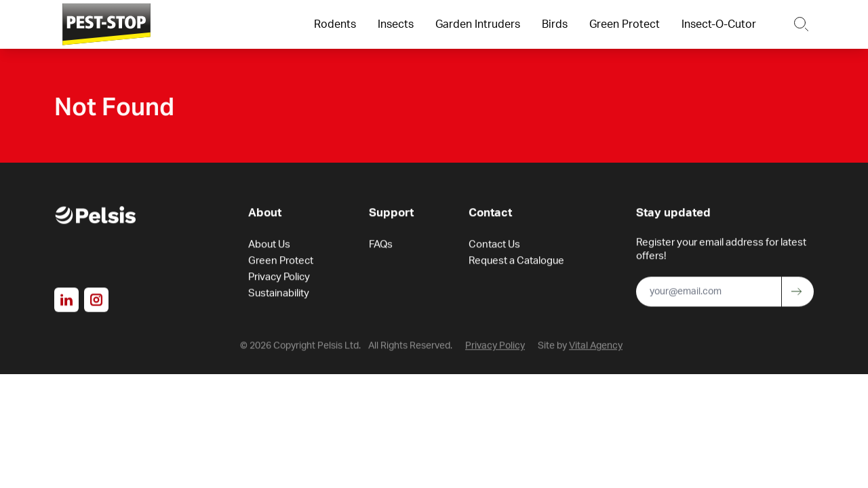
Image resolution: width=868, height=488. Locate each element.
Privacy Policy (279, 279)
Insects (396, 24)
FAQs (381, 246)
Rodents (335, 24)
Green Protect (625, 24)
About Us (269, 246)
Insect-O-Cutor (719, 24)
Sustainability (279, 295)
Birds (555, 24)
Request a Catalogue (516, 263)
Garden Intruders (478, 24)
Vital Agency (596, 348)
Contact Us (494, 246)
